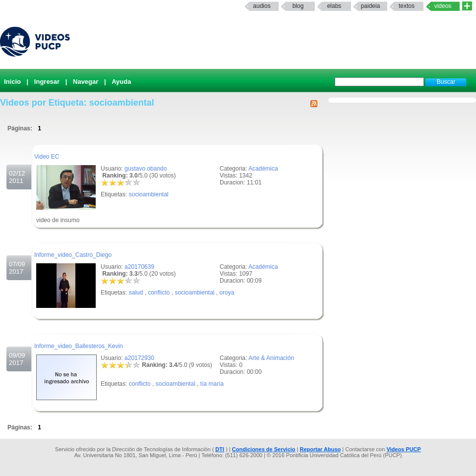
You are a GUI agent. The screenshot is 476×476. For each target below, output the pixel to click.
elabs (334, 6)
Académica (263, 169)
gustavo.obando (146, 169)
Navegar (86, 82)
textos (407, 6)
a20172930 (139, 358)
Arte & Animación (271, 358)
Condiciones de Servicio (264, 449)
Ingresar (47, 82)
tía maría (212, 384)
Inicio (12, 82)
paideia (371, 6)
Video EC (47, 157)
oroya (227, 293)
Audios (262, 6)
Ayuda (121, 82)
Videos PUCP (404, 449)
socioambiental (149, 194)
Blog (298, 6)
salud (136, 293)
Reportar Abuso (321, 449)
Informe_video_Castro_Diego (73, 255)
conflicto (159, 293)
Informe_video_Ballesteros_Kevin (79, 346)
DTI (220, 449)
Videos (443, 6)
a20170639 (139, 267)
